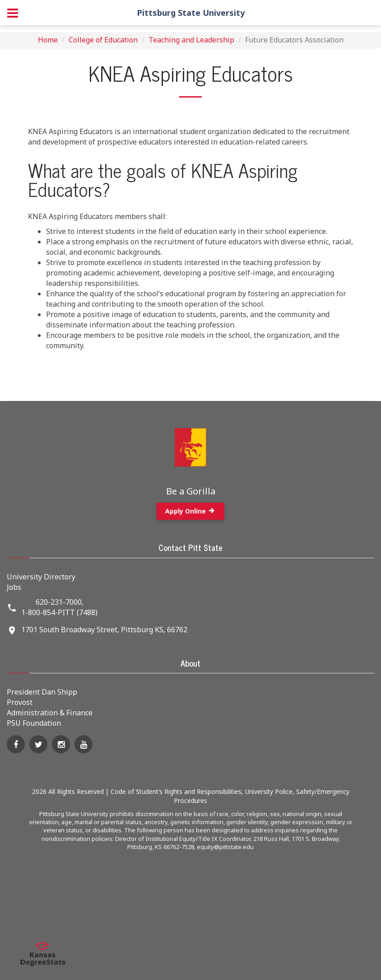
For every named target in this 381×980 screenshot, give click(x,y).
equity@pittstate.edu (225, 847)
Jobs (14, 587)
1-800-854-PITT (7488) (59, 612)
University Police (269, 791)
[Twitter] (38, 744)
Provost (20, 702)
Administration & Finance (50, 713)
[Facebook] (16, 744)
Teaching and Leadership (191, 40)
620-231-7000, (60, 602)
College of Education (103, 40)
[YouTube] (84, 744)
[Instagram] (61, 744)
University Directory (41, 577)
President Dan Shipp (42, 692)
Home (48, 40)
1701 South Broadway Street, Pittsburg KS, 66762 (104, 630)
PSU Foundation (34, 723)
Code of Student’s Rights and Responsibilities (176, 791)
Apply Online (190, 511)
